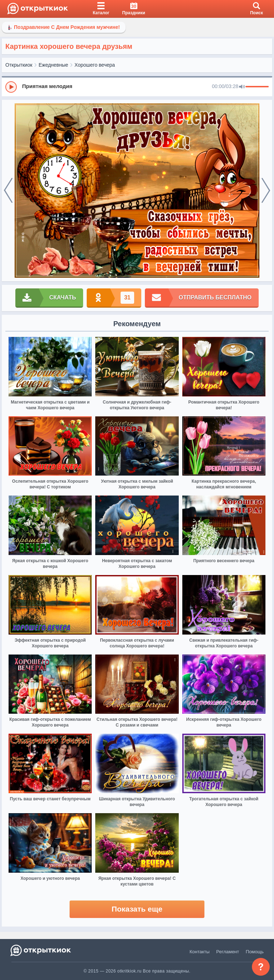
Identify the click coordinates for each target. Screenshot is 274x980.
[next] (266, 191)
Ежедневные (53, 65)
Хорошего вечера (95, 65)
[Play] (11, 87)
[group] (137, 87)
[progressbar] (257, 87)
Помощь (255, 952)
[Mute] (242, 87)
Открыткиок (19, 65)
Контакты (199, 952)
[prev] (8, 191)
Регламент (228, 952)
